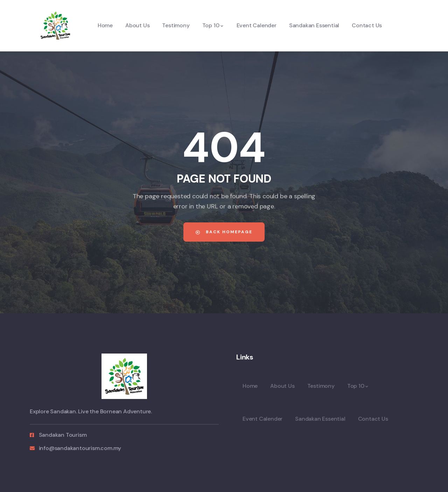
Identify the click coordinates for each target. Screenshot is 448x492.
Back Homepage (224, 232)
